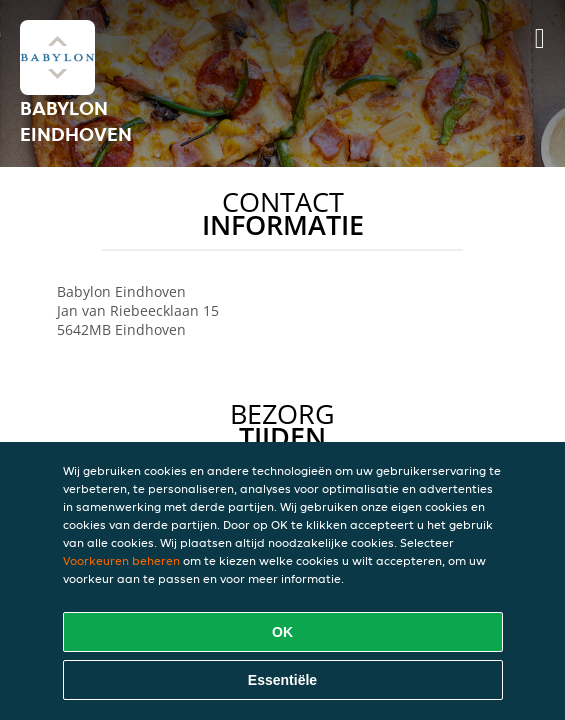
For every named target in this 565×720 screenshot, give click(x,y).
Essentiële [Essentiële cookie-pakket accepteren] (282, 680)
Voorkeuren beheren (121, 560)
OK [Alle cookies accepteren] (282, 632)
